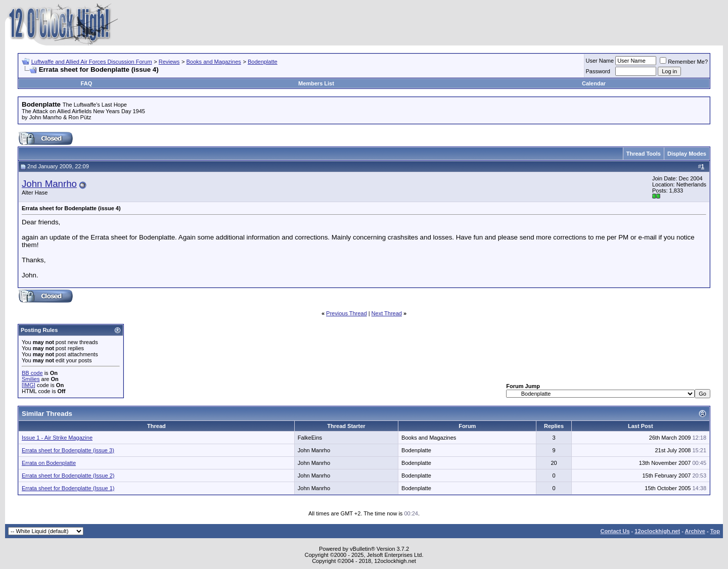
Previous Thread (347, 313)
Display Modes (687, 154)
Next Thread (387, 313)
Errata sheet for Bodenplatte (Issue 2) (68, 476)
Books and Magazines (214, 62)
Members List (316, 83)
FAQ (87, 83)
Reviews (169, 62)
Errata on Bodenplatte (49, 463)
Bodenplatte (263, 62)
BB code (32, 373)
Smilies (31, 379)
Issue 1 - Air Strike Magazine (57, 438)
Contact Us (615, 531)
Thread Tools (644, 154)
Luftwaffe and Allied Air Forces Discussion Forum (92, 62)
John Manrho (49, 184)
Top (715, 531)
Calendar (594, 83)
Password (598, 71)
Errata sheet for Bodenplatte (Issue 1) (68, 488)
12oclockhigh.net (657, 531)
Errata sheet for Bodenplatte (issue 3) (68, 450)
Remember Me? (684, 62)
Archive (695, 531)
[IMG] (29, 385)
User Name (600, 61)
